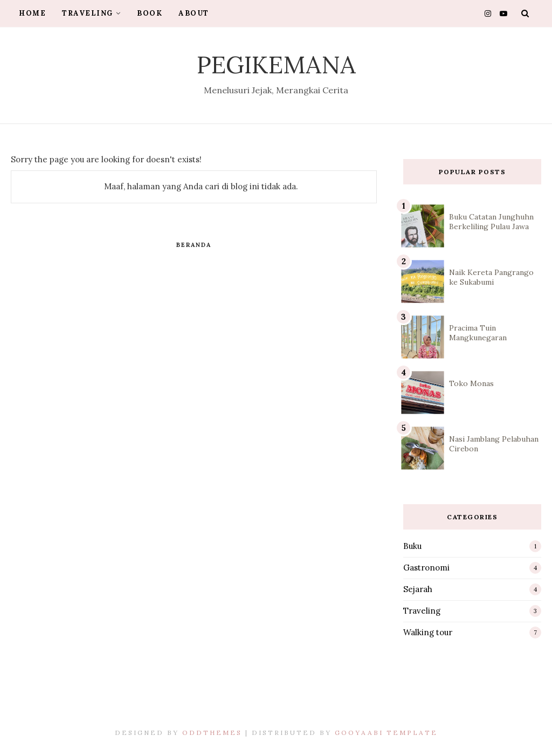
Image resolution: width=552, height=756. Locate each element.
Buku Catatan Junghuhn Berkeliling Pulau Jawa (491, 222)
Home (32, 13)
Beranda (194, 245)
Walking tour (428, 632)
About (194, 13)
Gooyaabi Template (386, 733)
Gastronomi (426, 568)
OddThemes (212, 733)
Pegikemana (276, 64)
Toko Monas (471, 383)
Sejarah (418, 589)
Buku (412, 546)
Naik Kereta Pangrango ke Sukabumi (491, 277)
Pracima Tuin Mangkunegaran (478, 333)
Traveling (91, 13)
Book (150, 13)
